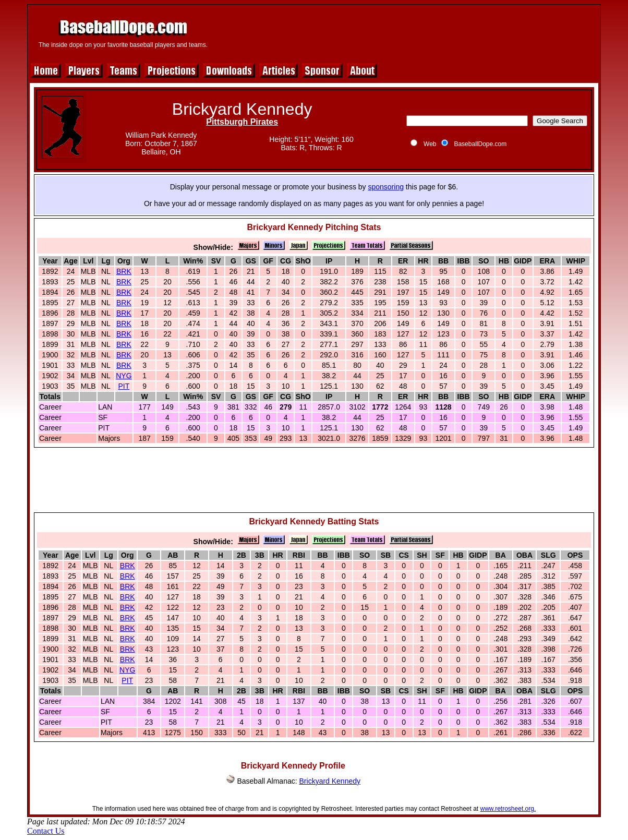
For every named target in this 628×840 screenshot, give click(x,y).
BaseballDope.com (480, 144)
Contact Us (46, 831)
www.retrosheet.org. (508, 809)
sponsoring (386, 187)
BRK (124, 271)
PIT (124, 386)
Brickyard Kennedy (330, 781)
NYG (124, 376)
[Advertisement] (406, 32)
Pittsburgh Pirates (242, 122)
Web (430, 144)
